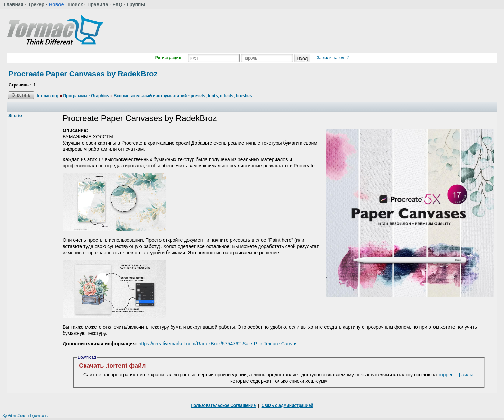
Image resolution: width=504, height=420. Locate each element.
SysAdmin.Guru (13, 416)
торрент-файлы (456, 375)
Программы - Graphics (86, 96)
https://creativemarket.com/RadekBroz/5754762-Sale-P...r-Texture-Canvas (218, 344)
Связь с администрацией (287, 405)
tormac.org (48, 96)
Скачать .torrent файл (112, 366)
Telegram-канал (38, 416)
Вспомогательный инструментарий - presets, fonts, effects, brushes (183, 96)
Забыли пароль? (333, 58)
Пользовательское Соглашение (223, 405)
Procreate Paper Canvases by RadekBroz (83, 74)
